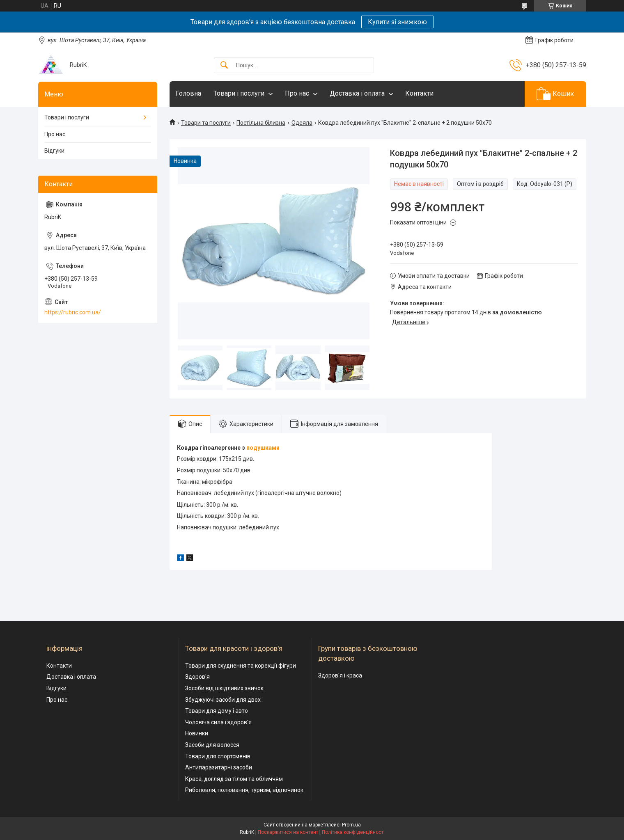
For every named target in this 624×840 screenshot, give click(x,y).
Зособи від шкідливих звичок (224, 688)
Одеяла (302, 123)
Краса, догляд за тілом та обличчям (234, 779)
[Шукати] (224, 65)
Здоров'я (197, 677)
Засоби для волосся (212, 745)
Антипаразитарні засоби (219, 767)
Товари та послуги (206, 123)
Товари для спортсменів (218, 756)
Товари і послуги (239, 93)
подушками (263, 448)
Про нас (297, 93)
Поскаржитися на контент (288, 832)
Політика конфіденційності (353, 832)
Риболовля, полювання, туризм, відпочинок (244, 790)
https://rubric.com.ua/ (73, 312)
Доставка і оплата (357, 93)
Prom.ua (351, 825)
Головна (188, 93)
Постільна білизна (261, 123)
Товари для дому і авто (217, 711)
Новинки (197, 733)
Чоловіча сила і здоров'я (218, 722)
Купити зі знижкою (397, 22)
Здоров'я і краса (340, 675)
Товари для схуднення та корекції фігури (241, 666)
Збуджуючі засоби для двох (223, 700)
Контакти (419, 93)
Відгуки (54, 151)
